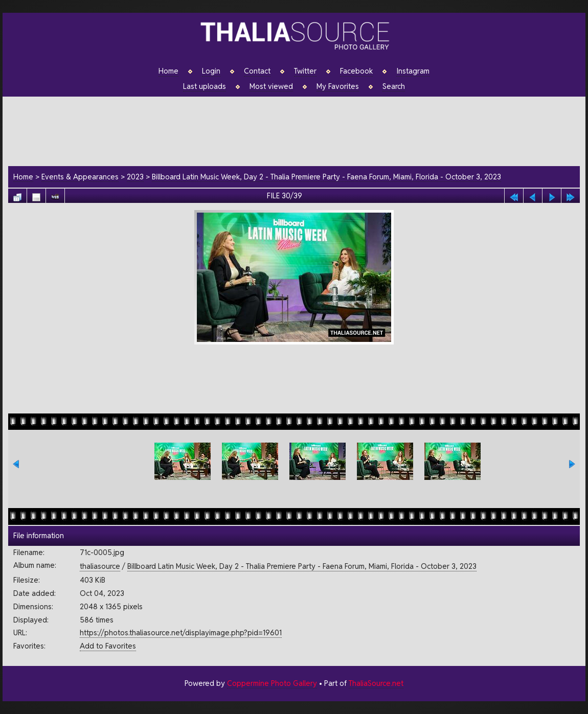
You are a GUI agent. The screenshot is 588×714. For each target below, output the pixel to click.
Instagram (413, 71)
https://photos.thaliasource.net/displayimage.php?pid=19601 (181, 632)
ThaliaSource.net (376, 683)
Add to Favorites (108, 646)
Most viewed (271, 86)
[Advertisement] (299, 130)
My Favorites (338, 86)
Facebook (356, 71)
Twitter (305, 71)
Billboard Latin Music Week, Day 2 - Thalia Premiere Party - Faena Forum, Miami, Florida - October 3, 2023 (326, 177)
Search (394, 86)
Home (168, 71)
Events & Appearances (80, 177)
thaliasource (100, 566)
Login (211, 71)
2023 (135, 177)
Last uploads (205, 86)
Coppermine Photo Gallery (272, 683)
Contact (257, 71)
